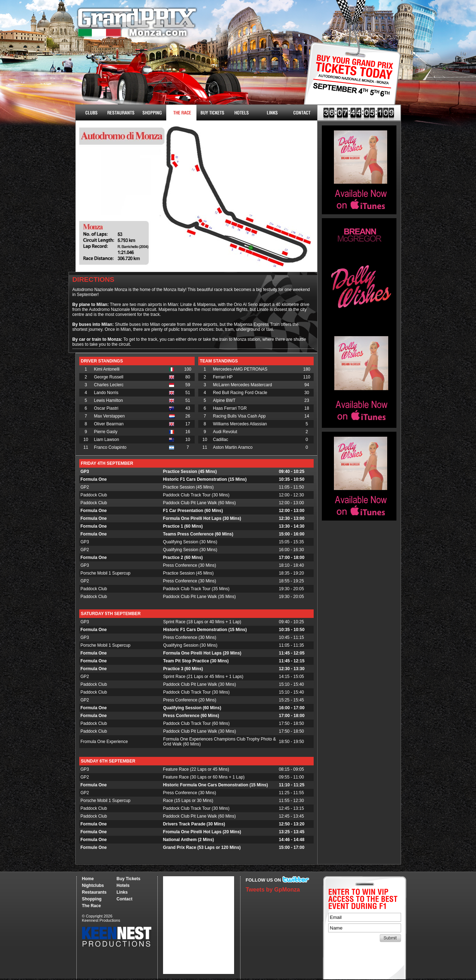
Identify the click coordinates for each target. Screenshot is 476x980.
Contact (302, 113)
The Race (181, 113)
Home (88, 879)
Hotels (242, 113)
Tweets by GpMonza (273, 890)
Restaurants (121, 113)
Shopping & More (151, 113)
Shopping (92, 899)
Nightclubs (91, 113)
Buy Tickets (350, 81)
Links (272, 113)
